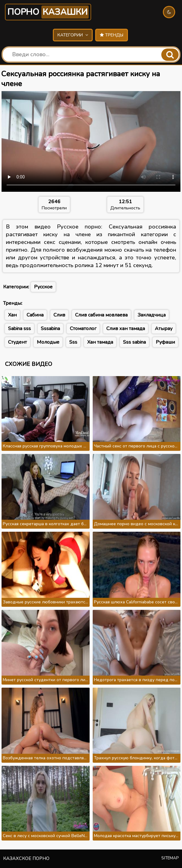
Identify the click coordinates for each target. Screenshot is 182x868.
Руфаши (165, 342)
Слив (59, 315)
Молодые (48, 342)
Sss (73, 342)
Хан (12, 315)
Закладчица (152, 315)
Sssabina (50, 329)
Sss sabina (134, 342)
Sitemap (170, 858)
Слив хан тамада (126, 329)
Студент (17, 342)
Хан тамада (100, 342)
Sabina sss (19, 329)
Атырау (164, 329)
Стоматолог (83, 329)
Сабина (35, 315)
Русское (43, 287)
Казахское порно (26, 858)
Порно (48, 12)
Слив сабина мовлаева (101, 315)
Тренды (112, 35)
